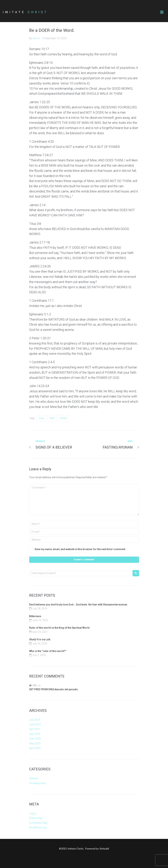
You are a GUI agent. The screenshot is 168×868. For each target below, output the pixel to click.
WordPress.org (38, 828)
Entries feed (36, 818)
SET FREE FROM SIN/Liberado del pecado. (54, 689)
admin (36, 38)
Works (63, 418)
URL (35, 685)
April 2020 (35, 748)
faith (52, 418)
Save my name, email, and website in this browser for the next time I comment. (80, 549)
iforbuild (104, 849)
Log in (33, 813)
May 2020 (35, 743)
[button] (162, 12)
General (33, 778)
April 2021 (35, 729)
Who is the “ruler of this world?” (48, 651)
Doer (42, 418)
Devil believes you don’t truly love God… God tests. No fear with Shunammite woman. (79, 605)
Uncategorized (37, 783)
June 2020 (35, 739)
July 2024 (35, 720)
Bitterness (35, 616)
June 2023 (35, 724)
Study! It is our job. (40, 639)
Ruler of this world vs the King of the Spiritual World (59, 628)
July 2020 (35, 734)
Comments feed (38, 823)
